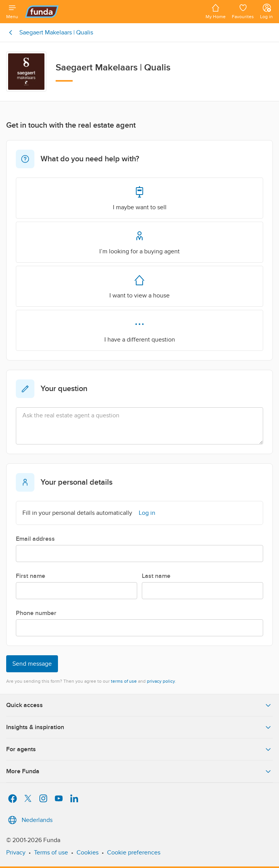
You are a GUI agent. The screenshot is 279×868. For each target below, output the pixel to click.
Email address (35, 539)
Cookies (88, 853)
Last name (156, 576)
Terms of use (51, 853)
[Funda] (112, 12)
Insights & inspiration (139, 727)
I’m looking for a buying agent (139, 242)
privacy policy (161, 681)
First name (31, 576)
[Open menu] (12, 12)
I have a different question (140, 330)
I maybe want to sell (140, 198)
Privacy (16, 853)
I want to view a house (139, 286)
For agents (139, 749)
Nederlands (29, 820)
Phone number (36, 613)
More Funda (139, 771)
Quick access (139, 705)
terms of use (124, 681)
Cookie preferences (134, 853)
